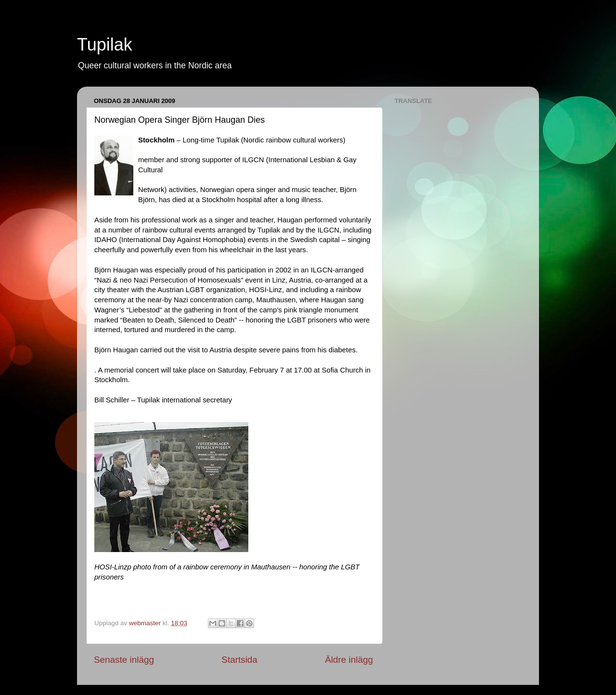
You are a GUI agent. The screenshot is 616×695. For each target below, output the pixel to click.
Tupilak (105, 45)
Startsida (239, 660)
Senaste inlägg (124, 660)
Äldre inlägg (349, 660)
